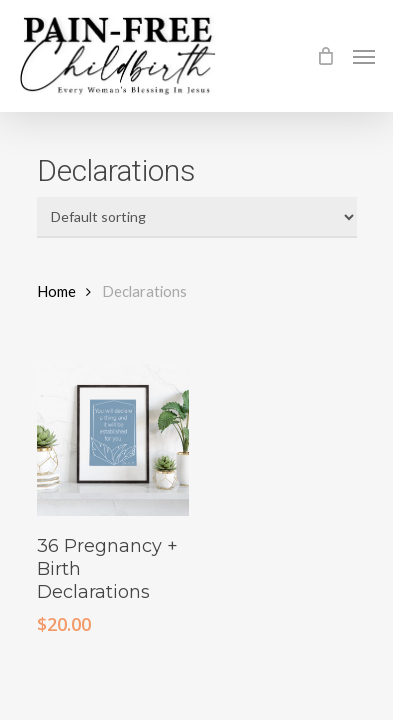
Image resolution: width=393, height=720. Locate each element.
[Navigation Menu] (364, 56)
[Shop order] (197, 217)
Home (56, 291)
